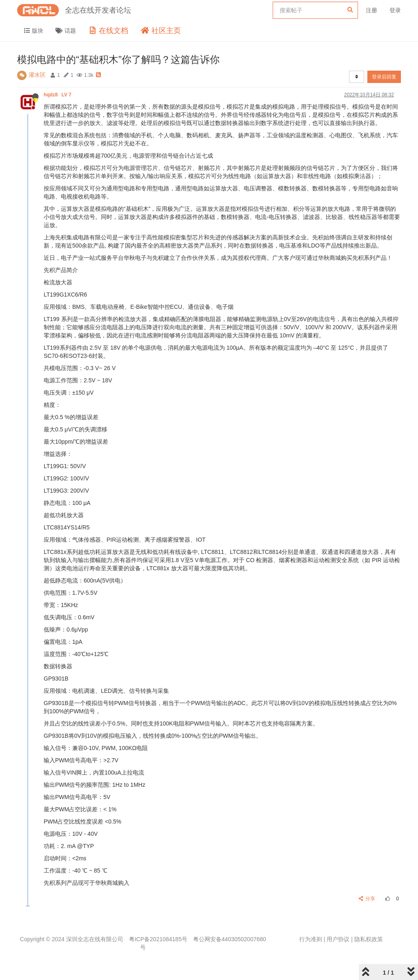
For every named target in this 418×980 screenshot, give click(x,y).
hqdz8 (58, 95)
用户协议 (338, 939)
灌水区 (37, 75)
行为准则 (311, 939)
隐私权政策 (369, 939)
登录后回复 (384, 77)
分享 (367, 899)
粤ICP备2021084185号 (158, 939)
